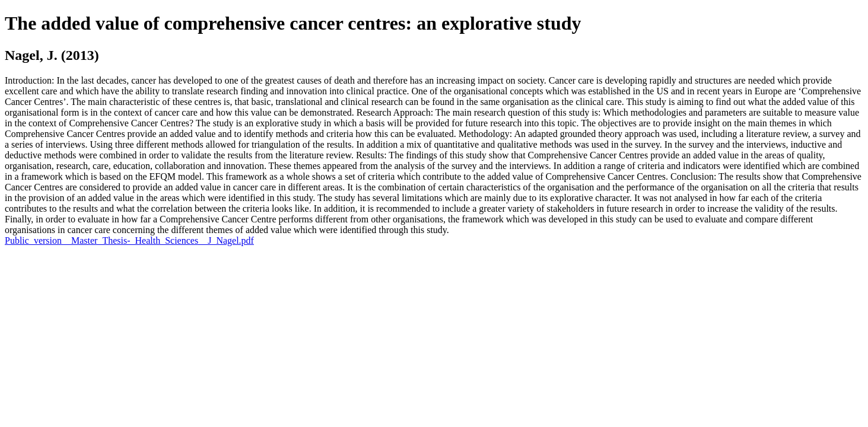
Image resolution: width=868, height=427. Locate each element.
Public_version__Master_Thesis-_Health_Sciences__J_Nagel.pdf (129, 240)
